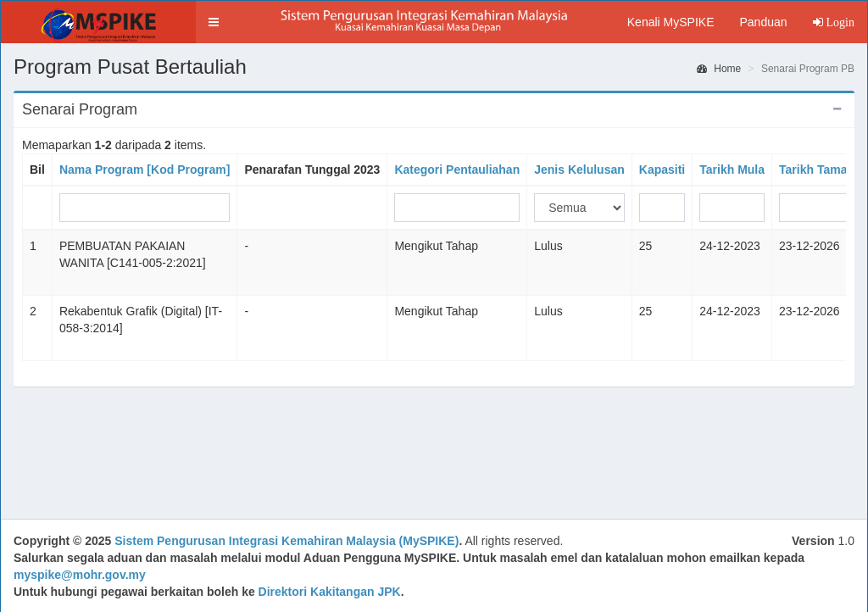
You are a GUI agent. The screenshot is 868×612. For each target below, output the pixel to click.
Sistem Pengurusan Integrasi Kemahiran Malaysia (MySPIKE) (287, 541)
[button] (214, 22)
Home (719, 69)
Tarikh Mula (732, 170)
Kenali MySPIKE (671, 22)
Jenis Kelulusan (579, 170)
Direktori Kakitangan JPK (330, 592)
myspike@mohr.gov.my (80, 575)
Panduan (763, 22)
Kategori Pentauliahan (457, 170)
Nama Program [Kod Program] (145, 170)
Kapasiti (662, 170)
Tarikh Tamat (815, 170)
